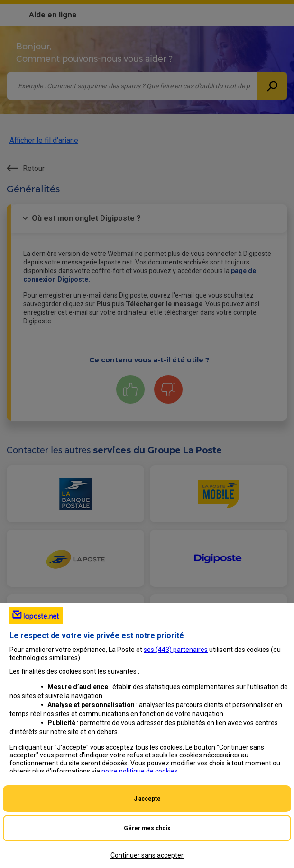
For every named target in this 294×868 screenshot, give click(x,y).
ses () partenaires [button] (176, 650)
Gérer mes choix (147, 828)
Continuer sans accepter (147, 855)
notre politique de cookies (140, 771)
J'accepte (147, 799)
